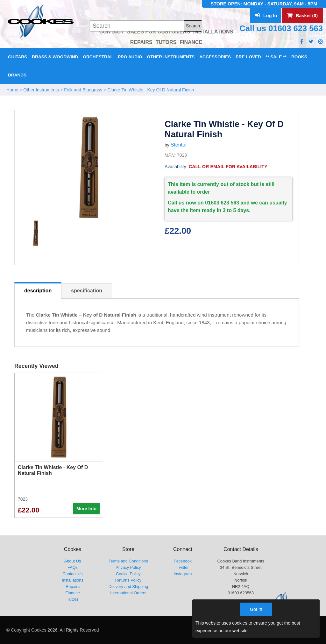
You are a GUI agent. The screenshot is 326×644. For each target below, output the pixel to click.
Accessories (215, 57)
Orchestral (98, 57)
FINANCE (191, 42)
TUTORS (166, 42)
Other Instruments (171, 57)
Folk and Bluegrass (83, 90)
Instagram (183, 574)
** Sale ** (276, 57)
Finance (73, 593)
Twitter (183, 567)
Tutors (73, 599)
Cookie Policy (128, 574)
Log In (266, 16)
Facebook (183, 561)
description (38, 291)
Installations (73, 580)
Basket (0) (302, 16)
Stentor (179, 145)
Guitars (18, 57)
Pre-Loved (248, 57)
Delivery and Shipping (128, 587)
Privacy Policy (128, 567)
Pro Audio (130, 57)
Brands (17, 75)
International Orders (128, 593)
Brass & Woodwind (55, 57)
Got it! (256, 609)
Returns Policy (128, 580)
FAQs (73, 567)
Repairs (73, 587)
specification (87, 291)
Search (193, 26)
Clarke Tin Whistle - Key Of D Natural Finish (151, 90)
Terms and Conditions (128, 561)
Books (299, 57)
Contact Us (72, 574)
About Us (73, 561)
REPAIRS (141, 42)
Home (12, 90)
